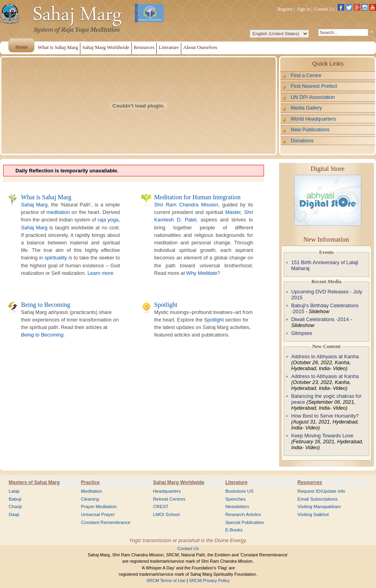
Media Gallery (307, 108)
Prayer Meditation (99, 507)
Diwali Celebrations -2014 (320, 319)
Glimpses (302, 333)
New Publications (310, 130)
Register (285, 9)
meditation (58, 212)
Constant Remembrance (105, 522)
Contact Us (325, 9)
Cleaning (90, 499)
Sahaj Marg (34, 205)
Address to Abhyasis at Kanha (325, 356)
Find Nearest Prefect (314, 86)
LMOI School (166, 514)
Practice (90, 482)
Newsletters (237, 507)
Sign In (304, 9)
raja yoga (108, 220)
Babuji (15, 499)
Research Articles (243, 514)
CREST (161, 507)
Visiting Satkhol (313, 514)
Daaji (14, 514)
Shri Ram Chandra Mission (186, 205)
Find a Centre (306, 75)
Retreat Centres (169, 499)
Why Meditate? (203, 273)
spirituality (56, 258)
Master (233, 212)
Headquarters (167, 491)
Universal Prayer (98, 514)
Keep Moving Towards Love (322, 436)
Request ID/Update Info (322, 491)
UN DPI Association (313, 97)
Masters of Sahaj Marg (34, 482)
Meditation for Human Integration (197, 197)
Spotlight (166, 305)
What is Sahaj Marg (46, 197)
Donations (302, 141)
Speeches (235, 499)
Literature (236, 482)
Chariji (15, 507)
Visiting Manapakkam (319, 507)
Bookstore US (239, 491)
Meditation (91, 491)
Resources (310, 482)
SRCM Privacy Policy (210, 580)
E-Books (234, 530)
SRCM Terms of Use (166, 580)
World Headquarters (313, 119)
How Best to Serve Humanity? (325, 416)
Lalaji (14, 491)
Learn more (100, 273)
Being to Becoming (46, 305)
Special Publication (245, 522)
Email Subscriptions (318, 499)
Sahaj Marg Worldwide (179, 482)
